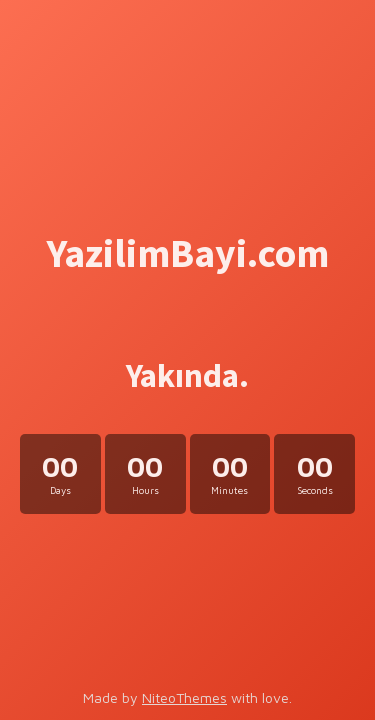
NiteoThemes (184, 697)
